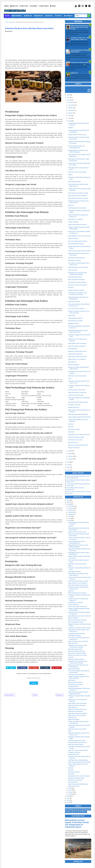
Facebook (24, 668)
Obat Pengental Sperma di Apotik (77, 208)
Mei (69, 121)
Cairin (70, 378)
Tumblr (46, 668)
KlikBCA (70, 175)
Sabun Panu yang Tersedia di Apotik (78, 402)
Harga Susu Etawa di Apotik (76, 395)
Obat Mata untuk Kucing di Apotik (77, 376)
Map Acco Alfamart (73, 239)
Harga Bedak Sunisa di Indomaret (77, 343)
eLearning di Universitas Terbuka (77, 282)
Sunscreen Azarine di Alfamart (76, 308)
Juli (69, 116)
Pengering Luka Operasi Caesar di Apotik (79, 251)
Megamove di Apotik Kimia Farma (77, 351)
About (7, 6)
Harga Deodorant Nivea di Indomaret (78, 267)
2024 (68, 100)
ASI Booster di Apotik (74, 429)
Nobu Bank (71, 432)
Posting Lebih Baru (9, 695)
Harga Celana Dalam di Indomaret (77, 224)
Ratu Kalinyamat (73, 349)
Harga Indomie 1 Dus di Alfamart (77, 359)
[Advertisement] (34, 45)
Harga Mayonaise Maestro (75, 318)
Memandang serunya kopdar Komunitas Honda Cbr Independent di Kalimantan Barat (77, 824)
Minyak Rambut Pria (74, 407)
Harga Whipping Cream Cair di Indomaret (79, 236)
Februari (71, 456)
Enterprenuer (17, 16)
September (71, 110)
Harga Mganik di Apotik (74, 182)
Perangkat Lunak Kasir (74, 405)
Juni (69, 118)
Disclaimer (33, 6)
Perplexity (71, 424)
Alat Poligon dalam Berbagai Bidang (78, 414)
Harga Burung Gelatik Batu (75, 354)
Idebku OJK (74, 73)
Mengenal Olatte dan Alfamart (76, 290)
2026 (68, 95)
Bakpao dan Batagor (74, 365)
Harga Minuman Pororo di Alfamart (78, 196)
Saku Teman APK (73, 270)
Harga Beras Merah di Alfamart (76, 258)
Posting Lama (59, 695)
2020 (68, 470)
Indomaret (71, 288)
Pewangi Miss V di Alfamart (75, 219)
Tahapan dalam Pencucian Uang (77, 135)
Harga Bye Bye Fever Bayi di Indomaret (79, 435)
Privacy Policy (24, 6)
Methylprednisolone (73, 323)
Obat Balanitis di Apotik (74, 260)
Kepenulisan (38, 16)
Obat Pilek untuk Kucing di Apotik (77, 172)
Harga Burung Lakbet (74, 301)
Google (35, 668)
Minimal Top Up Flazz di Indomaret (77, 285)
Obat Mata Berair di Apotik (75, 321)
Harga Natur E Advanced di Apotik (77, 357)
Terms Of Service (44, 6)
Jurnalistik (28, 16)
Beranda (35, 695)
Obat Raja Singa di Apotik (75, 277)
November (71, 105)
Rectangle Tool (72, 362)
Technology (68, 16)
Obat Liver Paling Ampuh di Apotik (77, 241)
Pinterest (58, 668)
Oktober (71, 108)
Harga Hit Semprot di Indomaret (77, 346)
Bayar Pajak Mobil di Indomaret (77, 280)
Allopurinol (71, 205)
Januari (70, 459)
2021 (68, 467)
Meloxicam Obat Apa (74, 448)
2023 (68, 462)
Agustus (71, 113)
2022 (68, 465)
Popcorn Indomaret (73, 222)
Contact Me (14, 6)
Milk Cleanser (72, 315)
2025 (68, 97)
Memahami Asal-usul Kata (75, 440)
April (70, 451)
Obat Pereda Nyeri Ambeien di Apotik (78, 193)
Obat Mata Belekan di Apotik (76, 244)
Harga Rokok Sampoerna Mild (80, 62)
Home (7, 16)
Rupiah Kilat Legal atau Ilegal (76, 437)
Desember (71, 102)
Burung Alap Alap (73, 442)
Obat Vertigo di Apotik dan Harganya (78, 198)
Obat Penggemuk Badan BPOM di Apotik (79, 417)
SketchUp (71, 427)
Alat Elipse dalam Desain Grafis (77, 390)
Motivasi (58, 16)
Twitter (12, 668)
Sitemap (53, 6)
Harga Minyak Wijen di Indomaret (77, 392)
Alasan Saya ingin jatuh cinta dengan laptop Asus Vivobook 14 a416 (80, 27)
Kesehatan (49, 16)
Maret (70, 454)
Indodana (71, 128)
